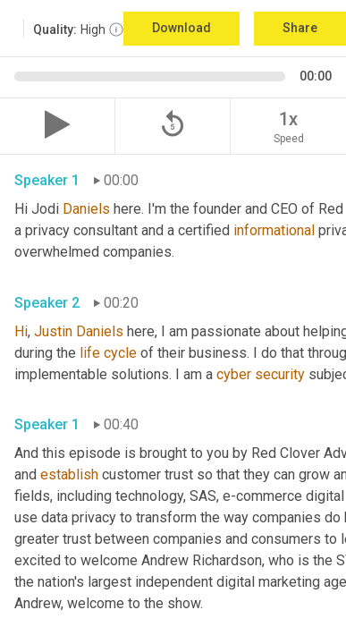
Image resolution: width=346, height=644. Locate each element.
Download (181, 28)
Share (300, 28)
